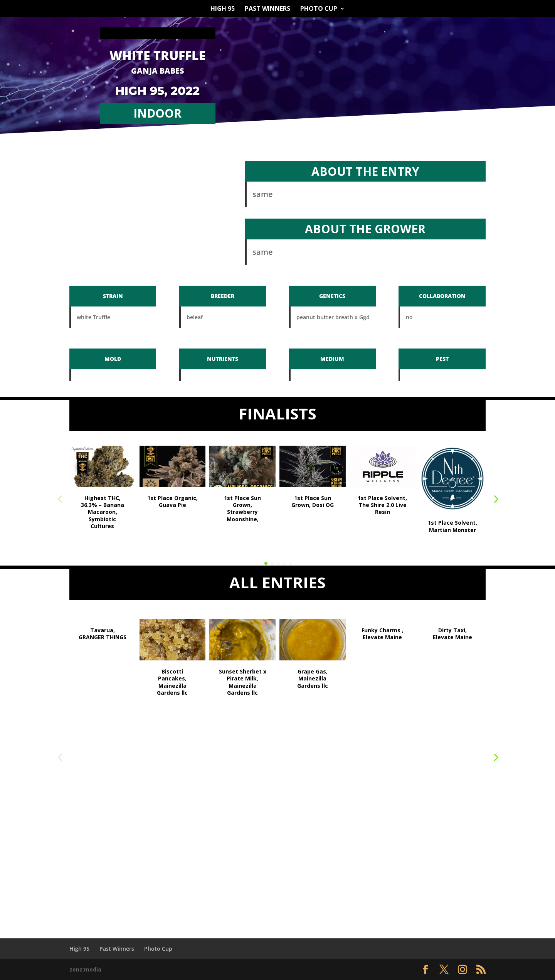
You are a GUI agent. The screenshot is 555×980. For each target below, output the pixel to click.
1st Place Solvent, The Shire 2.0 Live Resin (382, 505)
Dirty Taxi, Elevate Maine (452, 634)
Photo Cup (319, 9)
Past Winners (267, 9)
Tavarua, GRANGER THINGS (103, 634)
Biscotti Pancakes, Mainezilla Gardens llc (172, 682)
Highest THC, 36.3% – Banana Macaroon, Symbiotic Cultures (103, 512)
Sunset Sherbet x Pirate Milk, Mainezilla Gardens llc (243, 682)
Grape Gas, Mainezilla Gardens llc (313, 678)
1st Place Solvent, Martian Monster (452, 526)
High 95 (223, 9)
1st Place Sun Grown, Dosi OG (313, 501)
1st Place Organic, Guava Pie (172, 501)
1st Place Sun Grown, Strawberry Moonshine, (242, 509)
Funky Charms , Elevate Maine (383, 634)
